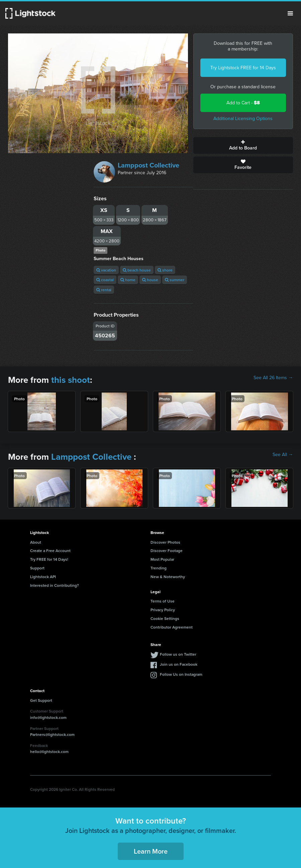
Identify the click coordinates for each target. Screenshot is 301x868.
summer (175, 280)
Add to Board (243, 145)
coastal (105, 280)
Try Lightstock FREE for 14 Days (243, 68)
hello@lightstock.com (49, 751)
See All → (283, 455)
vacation (106, 270)
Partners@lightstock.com (52, 734)
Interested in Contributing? (55, 585)
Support (37, 568)
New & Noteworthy (168, 577)
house (150, 280)
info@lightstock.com (48, 717)
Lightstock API (43, 577)
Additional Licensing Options (243, 119)
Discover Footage (167, 551)
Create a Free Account (50, 551)
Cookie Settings (165, 618)
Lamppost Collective (148, 165)
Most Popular (162, 559)
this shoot (71, 380)
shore (165, 270)
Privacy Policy (163, 610)
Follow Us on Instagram (181, 674)
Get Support (41, 700)
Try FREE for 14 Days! (49, 559)
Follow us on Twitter (178, 654)
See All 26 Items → (273, 378)
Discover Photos (165, 542)
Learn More (151, 851)
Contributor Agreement (172, 627)
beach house (137, 270)
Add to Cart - (243, 103)
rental (104, 290)
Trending (159, 568)
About (36, 542)
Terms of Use (163, 601)
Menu (290, 13)
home (128, 280)
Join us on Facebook (179, 664)
